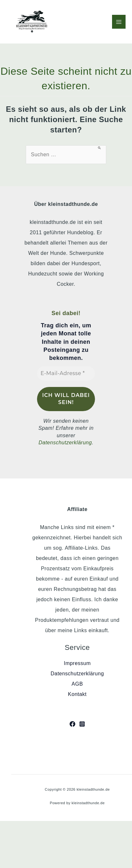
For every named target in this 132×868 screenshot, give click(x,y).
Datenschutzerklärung (65, 443)
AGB (77, 684)
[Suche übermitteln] (100, 148)
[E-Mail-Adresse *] (66, 373)
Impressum (77, 663)
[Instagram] (82, 724)
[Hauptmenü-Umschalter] (119, 22)
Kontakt (77, 694)
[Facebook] (72, 724)
